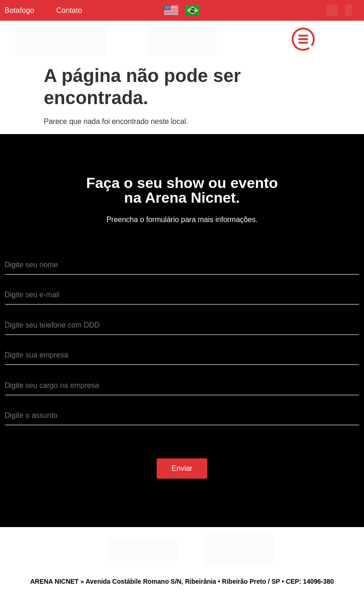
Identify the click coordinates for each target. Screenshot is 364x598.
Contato (69, 10)
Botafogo (19, 10)
